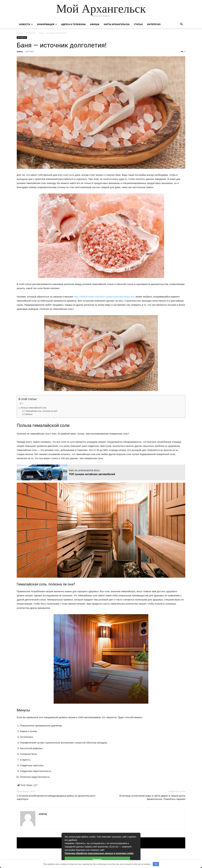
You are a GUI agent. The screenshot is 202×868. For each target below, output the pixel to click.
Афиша (95, 24)
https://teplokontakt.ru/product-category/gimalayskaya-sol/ (104, 297)
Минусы (29, 414)
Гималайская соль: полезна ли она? (41, 411)
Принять (97, 859)
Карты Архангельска (117, 24)
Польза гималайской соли (34, 408)
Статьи (138, 24)
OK (156, 864)
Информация (46, 24)
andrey (20, 51)
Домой (20, 33)
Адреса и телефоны (73, 24)
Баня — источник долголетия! (62, 45)
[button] (181, 25)
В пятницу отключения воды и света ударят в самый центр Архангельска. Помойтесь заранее (152, 797)
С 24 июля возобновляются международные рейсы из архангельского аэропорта (56, 797)
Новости (25, 24)
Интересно (154, 24)
